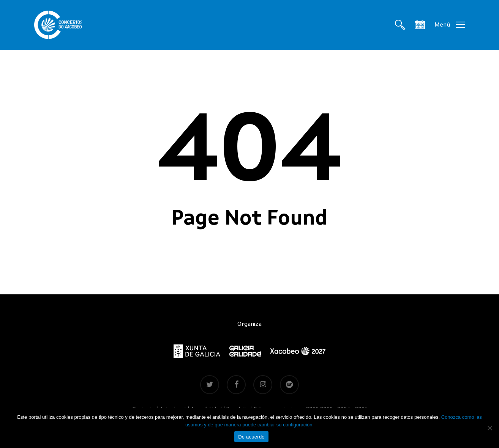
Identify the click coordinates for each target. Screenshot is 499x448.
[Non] (490, 428)
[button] (450, 25)
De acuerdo (251, 437)
